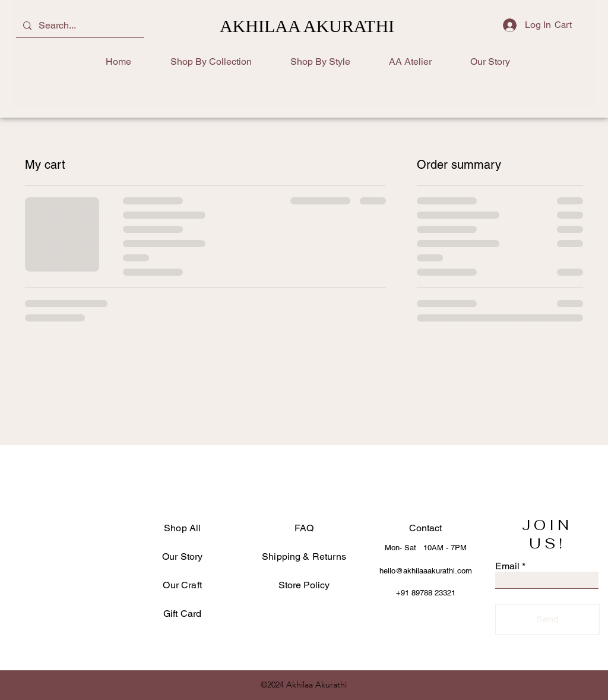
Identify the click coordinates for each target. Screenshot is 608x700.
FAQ (304, 528)
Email (507, 566)
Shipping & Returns (304, 556)
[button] (571, 25)
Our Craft (182, 585)
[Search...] (79, 26)
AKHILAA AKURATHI (307, 26)
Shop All (182, 528)
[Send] (547, 619)
